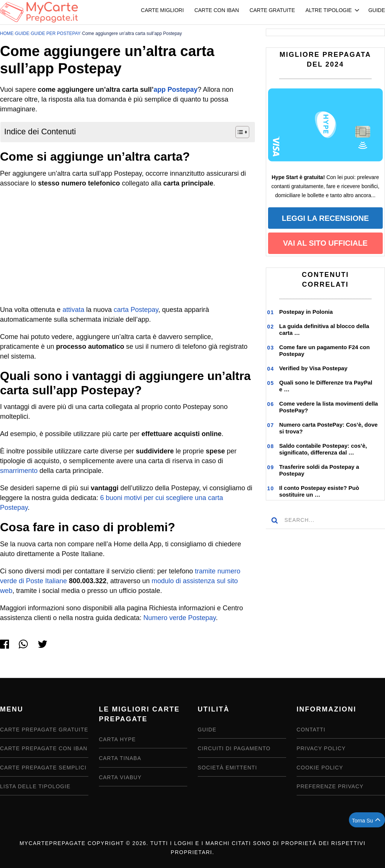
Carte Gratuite (272, 10)
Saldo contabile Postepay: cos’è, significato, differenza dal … (323, 449)
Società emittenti (227, 768)
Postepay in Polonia (306, 312)
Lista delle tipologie (35, 786)
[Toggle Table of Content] (239, 132)
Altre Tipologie (328, 10)
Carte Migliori (162, 10)
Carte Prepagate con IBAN (44, 748)
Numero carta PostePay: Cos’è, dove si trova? (329, 428)
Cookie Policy (320, 768)
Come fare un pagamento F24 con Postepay (325, 350)
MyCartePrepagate (53, 843)
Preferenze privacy (330, 786)
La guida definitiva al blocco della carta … (324, 329)
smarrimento (19, 471)
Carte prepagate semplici (43, 768)
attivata (73, 310)
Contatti (311, 730)
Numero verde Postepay (180, 618)
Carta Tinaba (120, 758)
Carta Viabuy (120, 777)
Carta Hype (117, 739)
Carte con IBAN (217, 10)
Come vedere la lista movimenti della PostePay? (329, 407)
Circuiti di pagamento (234, 748)
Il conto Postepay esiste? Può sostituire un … (319, 491)
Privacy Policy (321, 748)
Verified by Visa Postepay (313, 368)
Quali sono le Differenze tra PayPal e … (326, 386)
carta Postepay (136, 310)
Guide (377, 10)
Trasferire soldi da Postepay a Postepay (319, 470)
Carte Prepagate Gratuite (44, 730)
